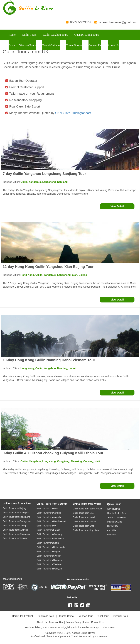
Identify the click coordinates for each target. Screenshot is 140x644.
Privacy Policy (73, 622)
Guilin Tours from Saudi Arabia (87, 509)
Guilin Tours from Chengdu (15, 526)
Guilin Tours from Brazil (84, 526)
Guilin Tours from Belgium (49, 552)
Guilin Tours (29, 35)
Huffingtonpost (82, 113)
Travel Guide (51, 45)
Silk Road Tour (46, 616)
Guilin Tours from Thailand (49, 564)
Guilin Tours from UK (46, 526)
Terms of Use (56, 622)
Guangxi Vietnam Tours (22, 45)
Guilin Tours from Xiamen (15, 538)
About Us (113, 45)
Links (86, 622)
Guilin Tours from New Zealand (51, 521)
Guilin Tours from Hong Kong (16, 517)
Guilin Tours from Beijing (14, 508)
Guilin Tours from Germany (49, 534)
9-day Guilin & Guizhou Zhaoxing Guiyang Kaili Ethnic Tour (53, 453)
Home (12, 35)
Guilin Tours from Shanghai (16, 513)
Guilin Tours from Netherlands (51, 547)
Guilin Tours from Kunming (15, 530)
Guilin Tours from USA (47, 509)
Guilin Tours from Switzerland (50, 539)
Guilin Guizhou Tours (55, 35)
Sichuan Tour (121, 616)
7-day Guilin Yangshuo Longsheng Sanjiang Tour (44, 174)
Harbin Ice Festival (22, 616)
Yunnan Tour (86, 616)
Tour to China (66, 616)
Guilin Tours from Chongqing (16, 534)
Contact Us (95, 45)
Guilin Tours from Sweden (49, 556)
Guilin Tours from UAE (83, 513)
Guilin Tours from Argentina (86, 530)
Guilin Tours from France (48, 530)
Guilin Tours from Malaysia (49, 569)
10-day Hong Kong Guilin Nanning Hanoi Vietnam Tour (49, 360)
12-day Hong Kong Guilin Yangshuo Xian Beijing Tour (48, 267)
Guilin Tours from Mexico (85, 522)
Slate (67, 113)
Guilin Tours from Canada (49, 513)
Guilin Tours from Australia (49, 517)
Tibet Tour (103, 616)
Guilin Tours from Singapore (50, 560)
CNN (58, 113)
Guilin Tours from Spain (48, 543)
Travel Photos (74, 45)
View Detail (117, 206)
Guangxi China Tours (87, 35)
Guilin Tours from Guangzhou (17, 521)
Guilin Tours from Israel (84, 517)
